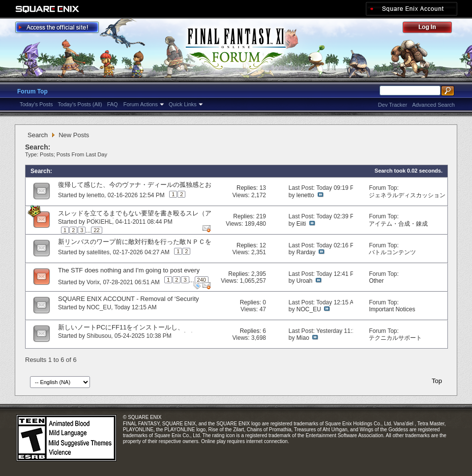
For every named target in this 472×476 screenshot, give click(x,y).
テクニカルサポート (395, 338)
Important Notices (392, 309)
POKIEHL (99, 222)
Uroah (305, 281)
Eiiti (301, 224)
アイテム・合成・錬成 (398, 224)
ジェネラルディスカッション (407, 195)
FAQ (113, 104)
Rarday (306, 252)
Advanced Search (433, 105)
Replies (246, 188)
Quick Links (183, 104)
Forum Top (32, 91)
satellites (98, 252)
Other (376, 281)
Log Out (432, 29)
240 (202, 280)
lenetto (95, 195)
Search (38, 135)
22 (96, 230)
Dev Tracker (393, 105)
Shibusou (99, 336)
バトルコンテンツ (392, 252)
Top (437, 381)
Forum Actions (141, 104)
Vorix (93, 282)
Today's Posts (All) (80, 104)
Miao (303, 338)
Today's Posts (36, 104)
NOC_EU (99, 307)
